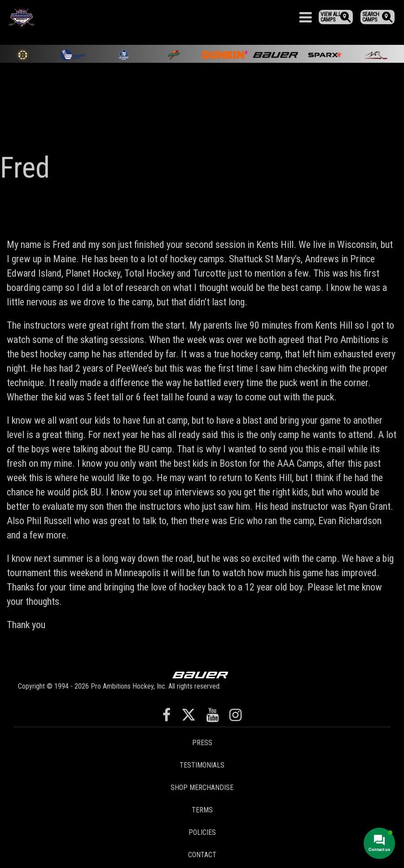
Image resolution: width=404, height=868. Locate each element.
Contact (202, 855)
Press (202, 743)
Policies (202, 832)
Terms (202, 810)
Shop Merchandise (202, 788)
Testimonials (202, 765)
